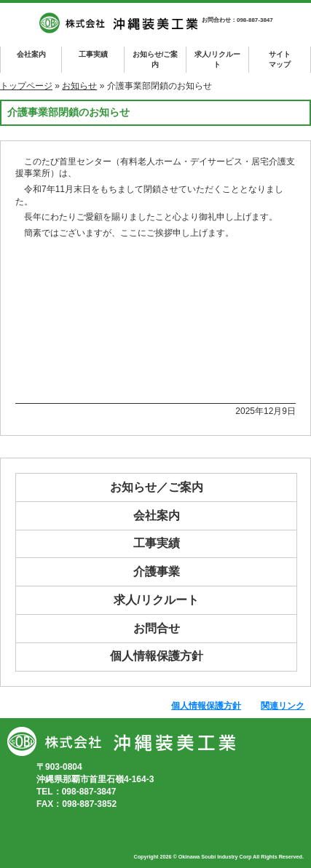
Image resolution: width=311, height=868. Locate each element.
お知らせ (79, 86)
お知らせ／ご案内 (157, 487)
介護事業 (157, 572)
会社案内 (31, 54)
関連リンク (283, 706)
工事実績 (93, 54)
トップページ (26, 86)
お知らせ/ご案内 (155, 59)
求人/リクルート (217, 59)
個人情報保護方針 (157, 656)
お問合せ (157, 628)
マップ (280, 59)
